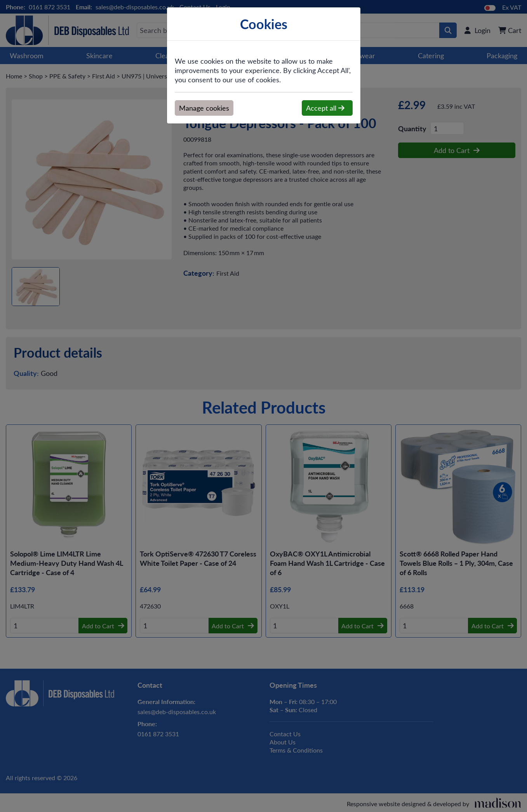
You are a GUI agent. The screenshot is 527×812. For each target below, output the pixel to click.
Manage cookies (204, 108)
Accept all (325, 108)
